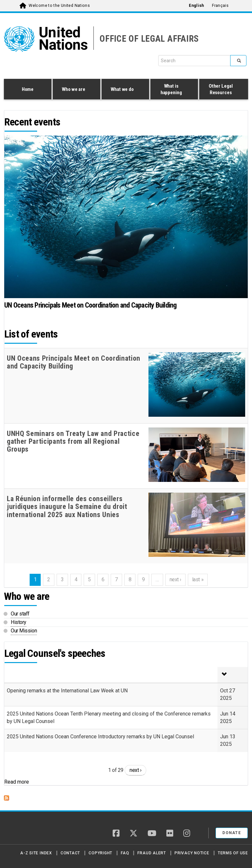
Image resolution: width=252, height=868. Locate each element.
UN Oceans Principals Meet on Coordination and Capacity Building (91, 305)
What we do (124, 90)
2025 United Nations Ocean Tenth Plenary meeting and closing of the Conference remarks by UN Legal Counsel (109, 717)
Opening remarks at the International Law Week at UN (67, 691)
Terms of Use (233, 853)
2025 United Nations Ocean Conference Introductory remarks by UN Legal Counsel (100, 737)
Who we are (75, 90)
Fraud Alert (152, 853)
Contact (70, 853)
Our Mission (24, 631)
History (19, 622)
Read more (17, 782)
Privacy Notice (192, 853)
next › (135, 770)
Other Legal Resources (222, 89)
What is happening (173, 89)
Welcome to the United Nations (59, 6)
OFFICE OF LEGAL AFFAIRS (149, 39)
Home (28, 89)
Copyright (100, 853)
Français (220, 6)
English (196, 6)
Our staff (20, 614)
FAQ (125, 853)
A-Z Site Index (36, 853)
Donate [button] (232, 833)
